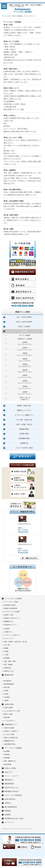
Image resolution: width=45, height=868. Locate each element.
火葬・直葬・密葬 (10, 661)
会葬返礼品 (24, 443)
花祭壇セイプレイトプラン (25, 376)
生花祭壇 (24, 331)
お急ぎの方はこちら (12, 788)
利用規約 (8, 811)
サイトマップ (9, 822)
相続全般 (7, 717)
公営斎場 (7, 697)
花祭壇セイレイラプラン (25, 360)
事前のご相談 (8, 714)
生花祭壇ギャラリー (10, 625)
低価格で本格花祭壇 (10, 608)
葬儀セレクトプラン (24, 410)
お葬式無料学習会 (10, 744)
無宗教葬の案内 (24, 438)
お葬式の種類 (8, 708)
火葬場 (6, 701)
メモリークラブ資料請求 (13, 795)
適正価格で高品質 (10, 605)
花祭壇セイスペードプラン (25, 382)
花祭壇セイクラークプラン (25, 393)
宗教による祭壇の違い (11, 738)
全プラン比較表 (25, 335)
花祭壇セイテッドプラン (25, 387)
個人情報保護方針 (11, 807)
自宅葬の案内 (24, 434)
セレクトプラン (9, 638)
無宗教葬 (7, 658)
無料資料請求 (9, 784)
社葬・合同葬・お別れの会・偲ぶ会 (15, 642)
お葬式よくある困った (11, 731)
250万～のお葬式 (24, 326)
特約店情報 (8, 764)
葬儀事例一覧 (8, 622)
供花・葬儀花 (8, 665)
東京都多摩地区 (9, 684)
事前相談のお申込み (12, 791)
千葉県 (6, 691)
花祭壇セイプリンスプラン (25, 343)
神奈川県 (7, 687)
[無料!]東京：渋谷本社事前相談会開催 (23, 530)
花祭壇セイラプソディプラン (25, 349)
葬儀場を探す (9, 675)
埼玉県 (6, 694)
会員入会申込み (10, 799)
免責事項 (8, 815)
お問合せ (8, 803)
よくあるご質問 (9, 734)
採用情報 (7, 758)
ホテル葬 (7, 645)
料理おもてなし (9, 671)
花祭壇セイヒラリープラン (25, 371)
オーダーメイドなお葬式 (12, 612)
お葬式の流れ (9, 704)
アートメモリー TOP (9, 16)
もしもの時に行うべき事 (12, 711)
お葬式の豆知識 (9, 728)
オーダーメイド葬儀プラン (24, 415)
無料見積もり (9, 780)
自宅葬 (6, 651)
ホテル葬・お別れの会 (24, 420)
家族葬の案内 (24, 429)
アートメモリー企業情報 (13, 748)
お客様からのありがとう (12, 618)
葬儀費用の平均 (9, 741)
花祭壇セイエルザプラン (25, 365)
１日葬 (6, 655)
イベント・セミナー (12, 776)
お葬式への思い (9, 615)
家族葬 (6, 648)
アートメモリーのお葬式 (13, 599)
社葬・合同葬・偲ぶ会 (24, 424)
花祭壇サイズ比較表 (25, 339)
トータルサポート (10, 721)
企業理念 (7, 755)
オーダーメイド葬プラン (12, 635)
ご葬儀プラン (8, 632)
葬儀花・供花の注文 (24, 406)
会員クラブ (8, 772)
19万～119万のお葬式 (24, 317)
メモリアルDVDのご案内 (24, 448)
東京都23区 (8, 681)
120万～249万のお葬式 (24, 322)
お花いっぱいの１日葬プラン (25, 398)
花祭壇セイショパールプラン (25, 354)
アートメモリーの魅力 (11, 602)
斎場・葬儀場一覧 (10, 761)
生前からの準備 (10, 768)
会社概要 (7, 751)
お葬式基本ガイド (11, 724)
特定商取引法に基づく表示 (14, 818)
